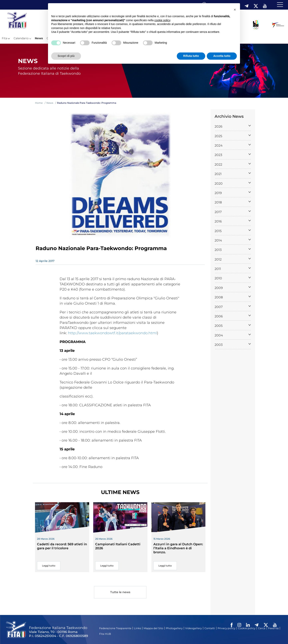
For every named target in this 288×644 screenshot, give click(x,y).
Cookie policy (247, 628)
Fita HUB (105, 634)
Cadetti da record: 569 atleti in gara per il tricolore (62, 546)
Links (137, 628)
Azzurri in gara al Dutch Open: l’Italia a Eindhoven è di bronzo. (178, 548)
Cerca (262, 628)
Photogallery (174, 628)
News (39, 38)
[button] (235, 10)
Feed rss (273, 628)
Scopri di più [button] (66, 56)
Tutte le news (120, 593)
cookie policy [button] (162, 20)
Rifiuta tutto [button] (191, 56)
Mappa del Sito (153, 628)
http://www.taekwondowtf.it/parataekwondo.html (112, 333)
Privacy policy (226, 628)
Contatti (210, 628)
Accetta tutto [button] (222, 56)
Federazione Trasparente (115, 628)
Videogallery (193, 628)
